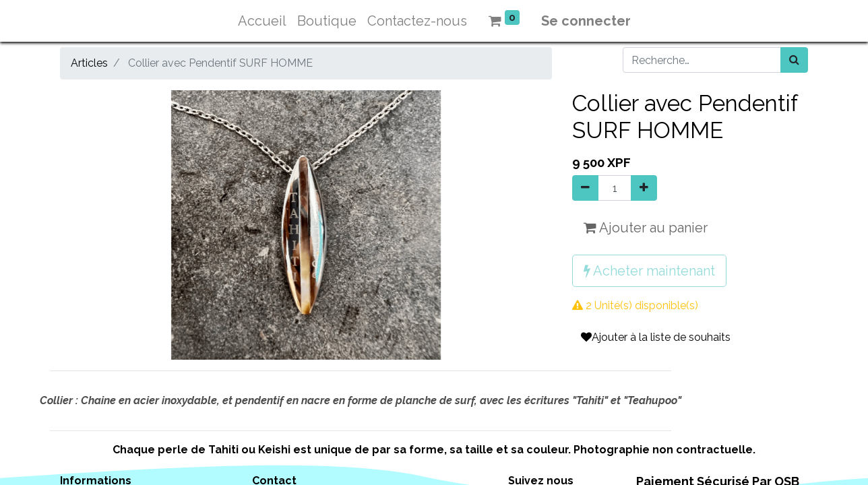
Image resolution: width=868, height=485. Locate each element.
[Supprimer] (585, 188)
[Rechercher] (794, 60)
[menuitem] (262, 21)
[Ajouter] (644, 188)
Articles (89, 63)
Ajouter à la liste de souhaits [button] (656, 337)
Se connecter (586, 21)
